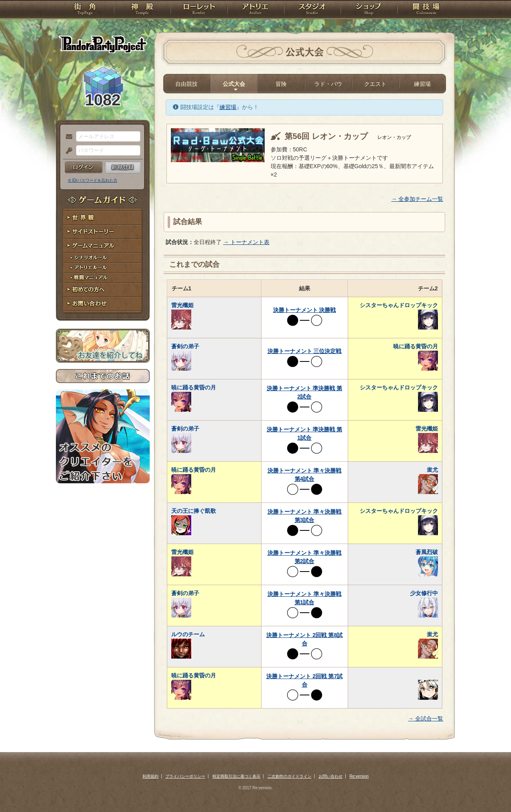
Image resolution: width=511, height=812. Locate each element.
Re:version (359, 776)
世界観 (103, 218)
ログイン (84, 167)
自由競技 (186, 84)
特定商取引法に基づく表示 (236, 776)
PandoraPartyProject (103, 44)
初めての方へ (103, 290)
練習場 (422, 84)
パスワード (67, 151)
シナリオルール (103, 258)
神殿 (142, 10)
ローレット (199, 10)
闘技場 (426, 10)
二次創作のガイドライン (289, 776)
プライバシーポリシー (185, 776)
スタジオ (312, 10)
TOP (85, 10)
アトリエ (255, 10)
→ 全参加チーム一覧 (417, 199)
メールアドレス (67, 137)
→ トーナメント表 (246, 242)
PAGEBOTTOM (491, 790)
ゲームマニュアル (103, 246)
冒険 (281, 84)
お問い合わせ (103, 304)
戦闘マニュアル (103, 278)
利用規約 (151, 776)
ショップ (369, 10)
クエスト (375, 84)
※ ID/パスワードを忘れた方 (93, 180)
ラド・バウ (328, 84)
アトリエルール (103, 268)
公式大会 (234, 84)
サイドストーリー (103, 232)
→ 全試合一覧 (426, 719)
